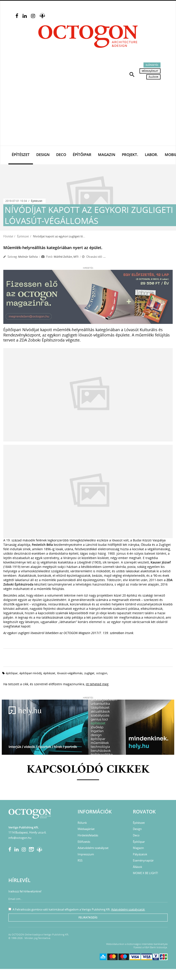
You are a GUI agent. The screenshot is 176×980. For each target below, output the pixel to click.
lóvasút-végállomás (70, 673)
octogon (102, 673)
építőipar (12, 673)
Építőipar (82, 155)
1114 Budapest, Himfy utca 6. (27, 832)
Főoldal (8, 236)
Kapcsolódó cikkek (88, 770)
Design (43, 155)
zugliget (89, 673)
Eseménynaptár (143, 860)
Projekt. (130, 155)
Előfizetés (152, 65)
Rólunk (82, 823)
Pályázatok (140, 854)
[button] (132, 74)
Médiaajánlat (150, 71)
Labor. (151, 155)
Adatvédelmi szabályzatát (128, 909)
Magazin (107, 155)
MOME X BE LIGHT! (145, 873)
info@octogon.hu (20, 838)
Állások (153, 77)
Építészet (21, 155)
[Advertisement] (88, 113)
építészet (49, 673)
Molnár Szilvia (28, 257)
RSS (80, 860)
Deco (61, 155)
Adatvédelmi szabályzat (93, 848)
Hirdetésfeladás (88, 835)
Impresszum (86, 854)
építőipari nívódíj (31, 673)
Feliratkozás (88, 917)
